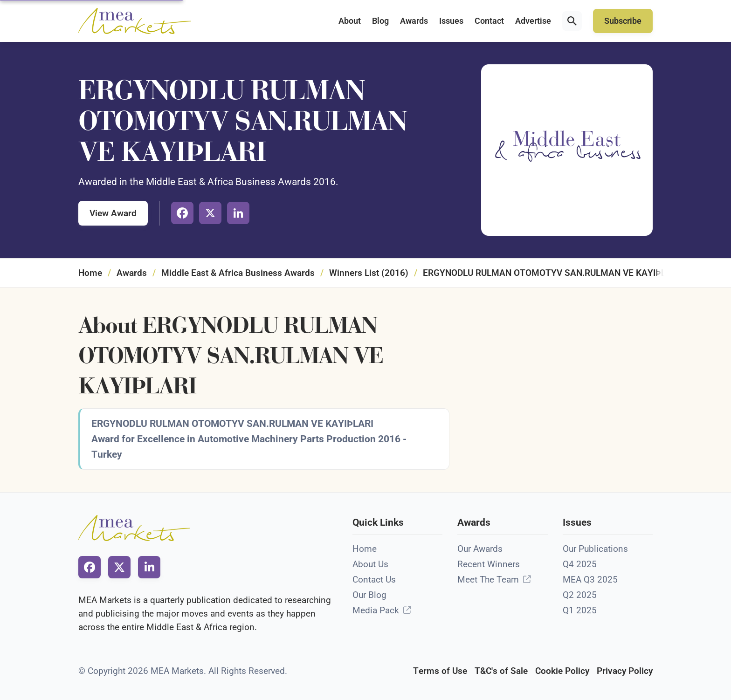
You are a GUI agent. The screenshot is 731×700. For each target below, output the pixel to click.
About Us (370, 564)
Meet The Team (488, 580)
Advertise (533, 21)
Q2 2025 (580, 595)
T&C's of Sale (501, 671)
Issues (451, 21)
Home (90, 273)
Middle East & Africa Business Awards (238, 273)
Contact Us (374, 580)
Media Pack (376, 610)
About (350, 21)
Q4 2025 (580, 564)
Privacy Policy (625, 671)
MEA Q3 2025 (590, 580)
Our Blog (369, 595)
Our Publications (595, 549)
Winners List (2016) (369, 273)
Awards (414, 21)
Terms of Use (440, 671)
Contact (489, 21)
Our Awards (480, 549)
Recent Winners (489, 564)
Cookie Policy (562, 671)
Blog (380, 21)
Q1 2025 (580, 610)
